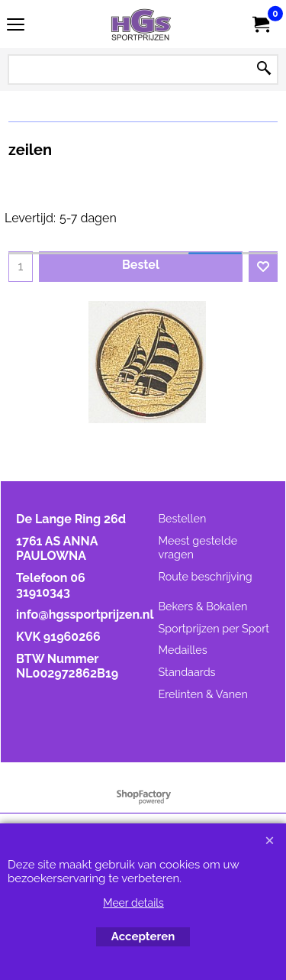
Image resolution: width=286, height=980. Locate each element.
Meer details (133, 903)
